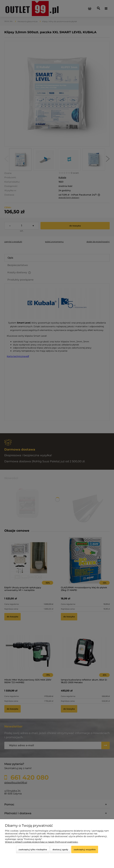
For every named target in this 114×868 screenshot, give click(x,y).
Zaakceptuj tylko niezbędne (33, 849)
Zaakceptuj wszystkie (85, 849)
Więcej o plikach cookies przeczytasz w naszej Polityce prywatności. (42, 842)
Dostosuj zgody (60, 849)
